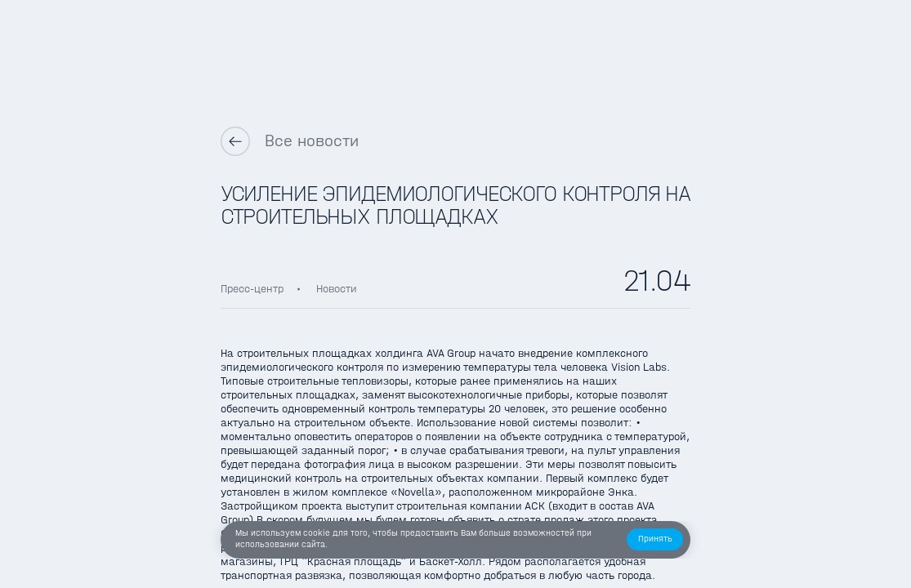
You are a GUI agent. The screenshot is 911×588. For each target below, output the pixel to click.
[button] (655, 539)
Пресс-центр (252, 289)
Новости (337, 289)
